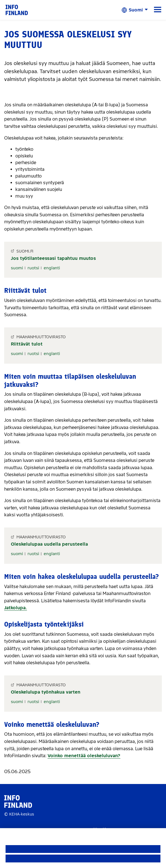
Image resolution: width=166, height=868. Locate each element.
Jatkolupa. (16, 608)
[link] (17, 10)
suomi (17, 268)
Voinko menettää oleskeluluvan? (84, 756)
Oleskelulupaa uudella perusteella (49, 544)
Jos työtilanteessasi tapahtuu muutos (53, 258)
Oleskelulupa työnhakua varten (46, 692)
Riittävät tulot (27, 344)
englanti (52, 268)
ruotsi (33, 268)
